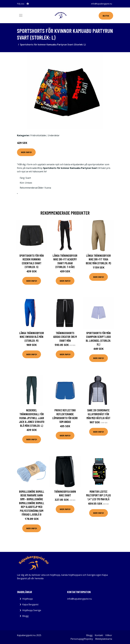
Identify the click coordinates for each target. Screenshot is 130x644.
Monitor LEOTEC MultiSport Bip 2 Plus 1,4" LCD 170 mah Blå (98, 495)
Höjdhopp (28, 599)
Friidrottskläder (38, 135)
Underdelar (54, 135)
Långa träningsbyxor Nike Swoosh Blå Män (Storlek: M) (32, 337)
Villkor (109, 635)
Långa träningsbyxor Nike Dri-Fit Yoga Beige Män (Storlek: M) (98, 259)
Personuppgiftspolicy (82, 639)
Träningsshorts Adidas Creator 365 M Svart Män (65, 337)
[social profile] (28, 4)
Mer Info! (26, 152)
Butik (106, 16)
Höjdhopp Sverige (32, 610)
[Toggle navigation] (21, 15)
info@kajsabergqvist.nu (102, 4)
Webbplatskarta (104, 639)
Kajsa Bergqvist (30, 604)
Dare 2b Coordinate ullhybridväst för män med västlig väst (98, 414)
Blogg (25, 616)
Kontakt (99, 635)
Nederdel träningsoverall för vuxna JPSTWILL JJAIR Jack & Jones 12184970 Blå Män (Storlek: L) (32, 418)
